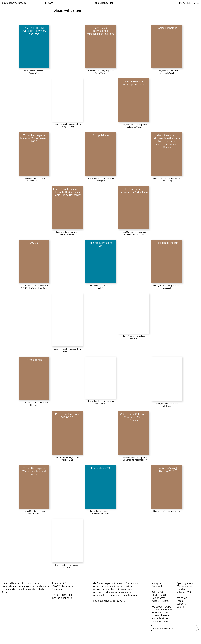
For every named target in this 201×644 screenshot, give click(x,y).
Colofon (181, 607)
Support (181, 604)
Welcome (182, 598)
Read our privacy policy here (109, 601)
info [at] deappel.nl (62, 598)
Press (180, 601)
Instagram (157, 583)
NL (189, 3)
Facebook (157, 586)
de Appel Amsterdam (14, 3)
